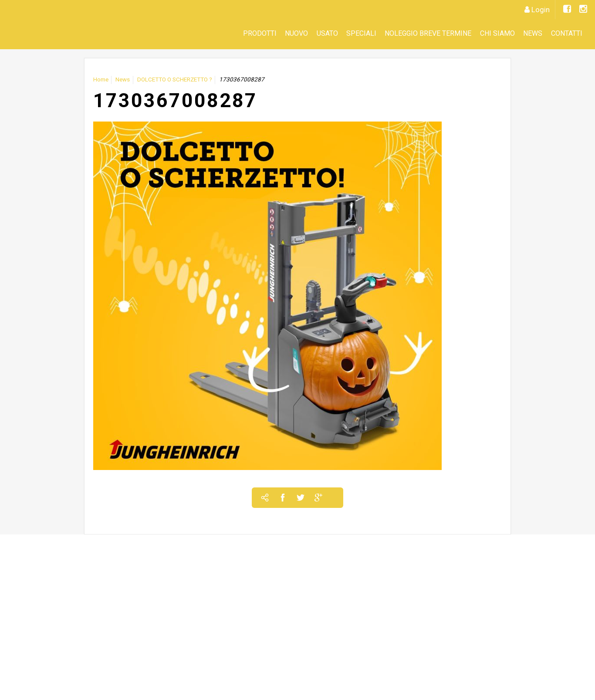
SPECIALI (361, 33)
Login (541, 10)
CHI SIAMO (497, 33)
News (533, 33)
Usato (327, 33)
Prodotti (260, 33)
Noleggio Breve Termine (428, 33)
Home (101, 79)
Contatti (567, 33)
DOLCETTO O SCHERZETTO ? (175, 79)
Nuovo (296, 33)
